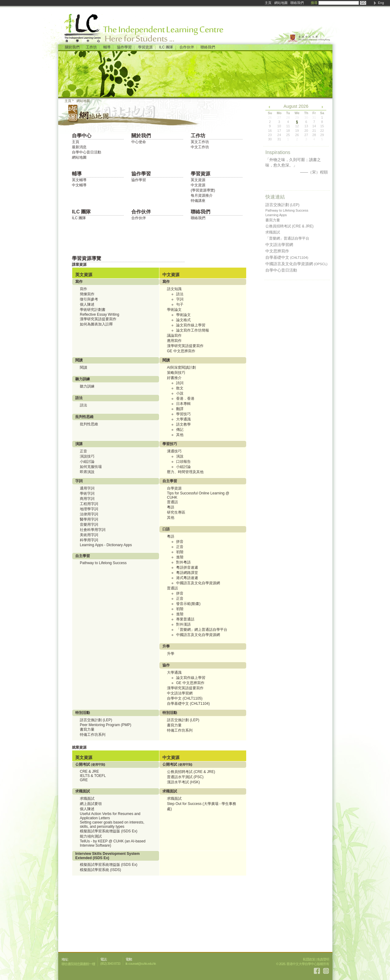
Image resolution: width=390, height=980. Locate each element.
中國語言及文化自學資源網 (198, 583)
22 (322, 131)
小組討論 (87, 462)
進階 (180, 557)
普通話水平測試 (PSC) (185, 777)
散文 (180, 388)
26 (297, 135)
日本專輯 (183, 404)
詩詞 (180, 383)
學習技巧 (183, 414)
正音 (83, 451)
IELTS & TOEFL (93, 776)
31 (279, 139)
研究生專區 (176, 512)
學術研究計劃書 (93, 310)
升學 (171, 654)
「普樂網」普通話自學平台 (287, 238)
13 (306, 126)
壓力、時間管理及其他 (185, 472)
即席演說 (87, 472)
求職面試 (87, 799)
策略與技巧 (176, 373)
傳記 (180, 430)
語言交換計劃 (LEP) (96, 720)
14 (314, 126)
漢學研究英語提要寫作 (98, 319)
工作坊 (91, 47)
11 (288, 126)
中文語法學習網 (180, 693)
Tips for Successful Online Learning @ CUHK (198, 495)
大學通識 (183, 419)
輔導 (107, 47)
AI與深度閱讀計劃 (181, 367)
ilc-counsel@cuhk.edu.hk (141, 964)
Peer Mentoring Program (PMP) (106, 725)
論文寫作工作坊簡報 (193, 330)
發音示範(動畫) (188, 604)
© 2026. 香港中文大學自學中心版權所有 (303, 964)
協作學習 (124, 47)
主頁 (268, 3)
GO (363, 3)
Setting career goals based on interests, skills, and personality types (112, 824)
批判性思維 (89, 424)
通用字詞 (87, 488)
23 (270, 135)
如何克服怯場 (91, 467)
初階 (180, 552)
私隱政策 (309, 959)
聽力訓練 (87, 386)
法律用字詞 (89, 514)
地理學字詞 (89, 509)
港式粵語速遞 (187, 578)
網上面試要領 (91, 804)
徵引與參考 (89, 299)
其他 (180, 435)
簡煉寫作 (87, 294)
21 (314, 131)
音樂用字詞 (89, 525)
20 (306, 131)
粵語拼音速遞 (187, 567)
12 (297, 126)
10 (279, 126)
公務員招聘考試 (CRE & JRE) (191, 772)
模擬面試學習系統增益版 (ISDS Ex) (109, 831)
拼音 (180, 542)
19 (297, 131)
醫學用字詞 (89, 519)
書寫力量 (87, 729)
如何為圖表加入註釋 (96, 324)
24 (279, 135)
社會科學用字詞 (93, 530)
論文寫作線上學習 (191, 325)
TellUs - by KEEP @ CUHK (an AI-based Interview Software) (113, 843)
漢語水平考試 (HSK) (183, 782)
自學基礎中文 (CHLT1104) (188, 704)
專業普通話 (185, 619)
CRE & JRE (89, 771)
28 (314, 135)
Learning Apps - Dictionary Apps (106, 545)
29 (322, 135)
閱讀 (83, 367)
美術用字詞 (89, 535)
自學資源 (174, 488)
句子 (180, 304)
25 (288, 135)
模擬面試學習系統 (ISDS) (100, 870)
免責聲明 (323, 959)
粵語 (171, 507)
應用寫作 (174, 341)
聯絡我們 (297, 3)
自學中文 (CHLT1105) (185, 698)
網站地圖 (281, 3)
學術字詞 (87, 494)
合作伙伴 (187, 47)
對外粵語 (183, 562)
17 (279, 131)
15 (322, 126)
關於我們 (72, 47)
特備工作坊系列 (93, 735)
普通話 (172, 502)
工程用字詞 (89, 504)
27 (306, 135)
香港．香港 (185, 399)
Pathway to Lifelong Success (103, 563)
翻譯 (180, 409)
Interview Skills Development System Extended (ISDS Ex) (107, 856)
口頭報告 (183, 462)
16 (270, 131)
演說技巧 (87, 456)
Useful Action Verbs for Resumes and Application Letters (110, 816)
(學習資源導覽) (203, 190)
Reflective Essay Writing (99, 314)
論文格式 (183, 320)
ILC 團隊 (166, 47)
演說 (180, 456)
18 (288, 131)
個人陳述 (87, 304)
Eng (381, 3)
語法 (180, 294)
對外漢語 (183, 624)
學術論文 (183, 315)
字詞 (180, 299)
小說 (180, 393)
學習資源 (145, 47)
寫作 (83, 289)
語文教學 (183, 424)
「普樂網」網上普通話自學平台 (202, 630)
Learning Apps (276, 215)
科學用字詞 (89, 540)
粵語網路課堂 (187, 573)
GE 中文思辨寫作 (181, 351)
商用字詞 (87, 499)
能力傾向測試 (91, 836)
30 (270, 139)
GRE (84, 780)
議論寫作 (174, 335)
